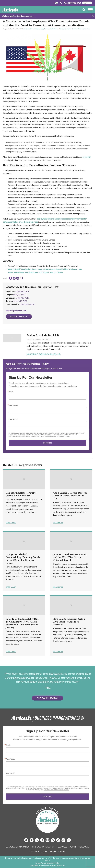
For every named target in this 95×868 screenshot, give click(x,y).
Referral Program (38, 851)
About (73, 847)
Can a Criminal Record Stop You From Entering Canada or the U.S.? (70, 496)
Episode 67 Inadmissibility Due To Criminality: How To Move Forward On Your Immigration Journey (22, 623)
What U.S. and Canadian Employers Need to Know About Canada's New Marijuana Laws (45, 269)
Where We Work (58, 851)
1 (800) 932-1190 (27, 304)
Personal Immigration (43, 847)
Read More (11, 523)
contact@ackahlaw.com (16, 311)
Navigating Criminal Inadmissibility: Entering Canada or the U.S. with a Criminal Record (23, 559)
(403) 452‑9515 (20, 295)
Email (11, 391)
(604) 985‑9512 (22, 298)
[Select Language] (87, 3)
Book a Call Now (19, 316)
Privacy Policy (40, 863)
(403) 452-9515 (23, 292)
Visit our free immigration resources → (18, 16)
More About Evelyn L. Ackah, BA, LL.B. (44, 354)
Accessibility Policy (53, 863)
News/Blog (84, 847)
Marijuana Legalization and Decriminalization (75, 29)
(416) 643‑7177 (20, 301)
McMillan (87, 157)
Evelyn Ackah (28, 29)
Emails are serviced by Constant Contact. (57, 436)
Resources (62, 847)
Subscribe (47, 443)
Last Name (13, 419)
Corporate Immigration (18, 847)
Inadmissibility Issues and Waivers (46, 29)
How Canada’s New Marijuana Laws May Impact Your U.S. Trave (35, 272)
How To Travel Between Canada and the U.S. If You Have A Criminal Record (70, 557)
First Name (13, 405)
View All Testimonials (47, 698)
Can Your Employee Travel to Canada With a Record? (21, 494)
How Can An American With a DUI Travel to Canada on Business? (69, 622)
